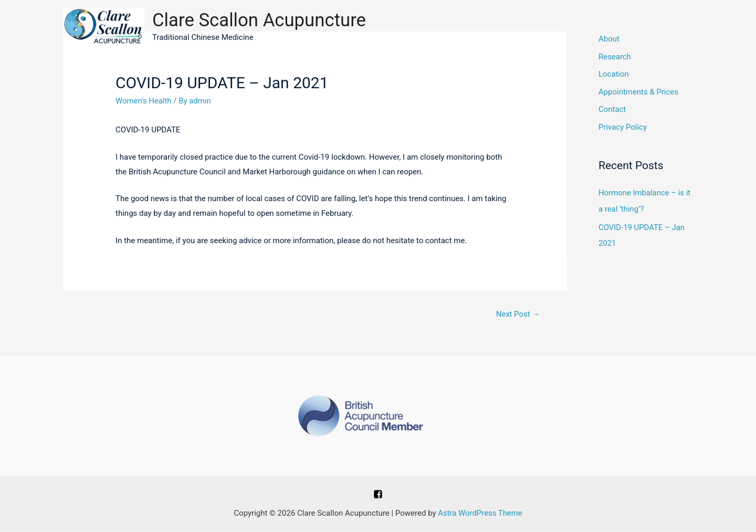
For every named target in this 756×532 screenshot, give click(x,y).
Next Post (518, 314)
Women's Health (144, 101)
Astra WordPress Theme (480, 514)
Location (614, 75)
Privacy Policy (623, 128)
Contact (612, 110)
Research (615, 57)
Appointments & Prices (639, 92)
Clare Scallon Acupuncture (260, 20)
